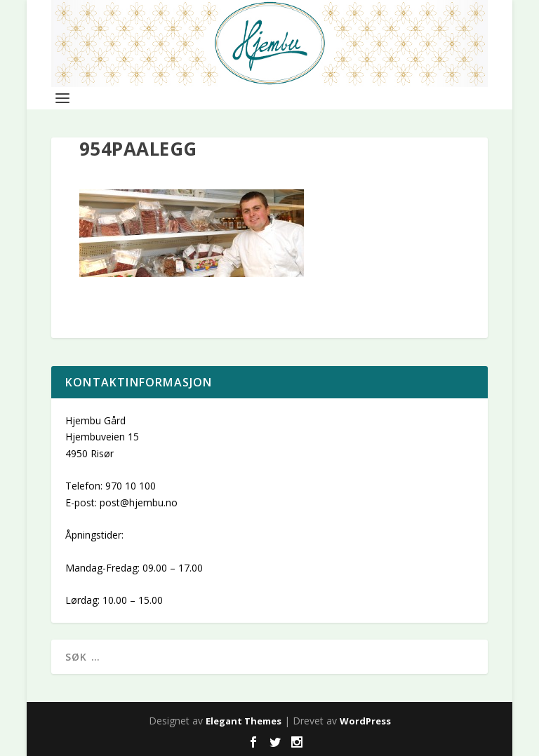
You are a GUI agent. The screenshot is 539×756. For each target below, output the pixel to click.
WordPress (365, 721)
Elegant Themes (244, 721)
